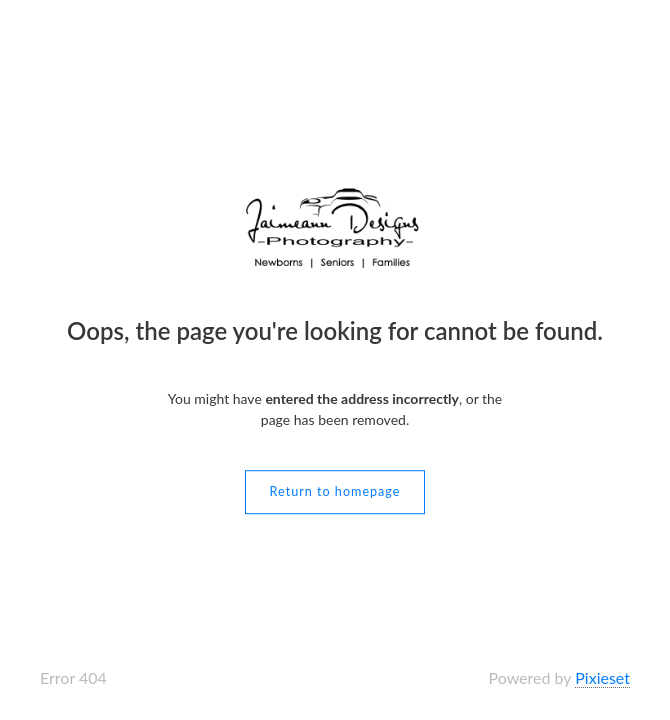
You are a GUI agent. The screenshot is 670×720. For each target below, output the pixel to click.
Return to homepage (335, 491)
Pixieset (602, 677)
